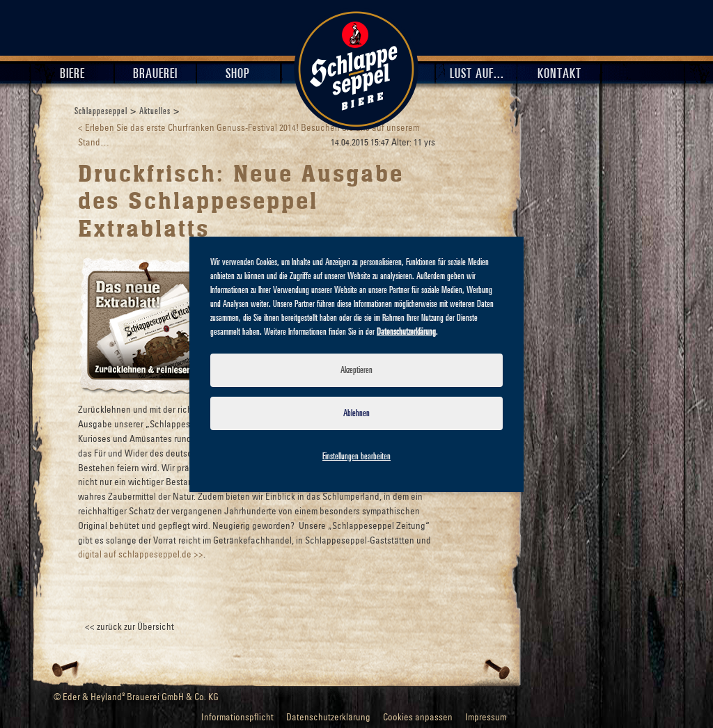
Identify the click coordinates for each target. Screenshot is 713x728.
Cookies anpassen (418, 718)
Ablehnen (356, 413)
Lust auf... (477, 74)
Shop (238, 74)
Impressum (486, 718)
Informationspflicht (237, 718)
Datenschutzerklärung (328, 718)
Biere (72, 74)
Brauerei (155, 74)
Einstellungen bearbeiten (356, 457)
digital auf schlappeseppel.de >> (141, 555)
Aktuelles (155, 111)
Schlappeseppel (101, 111)
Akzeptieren (356, 370)
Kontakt (559, 74)
